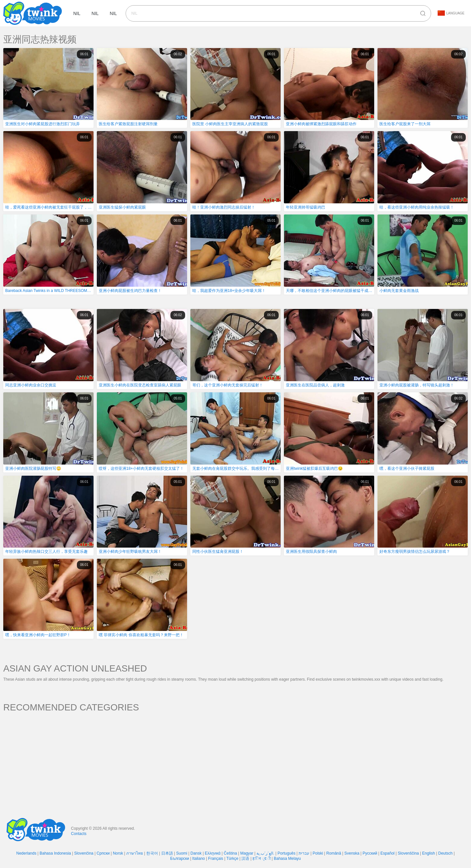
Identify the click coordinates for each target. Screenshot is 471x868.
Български (180, 859)
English (429, 853)
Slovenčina (84, 853)
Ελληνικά (213, 853)
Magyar (247, 853)
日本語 (167, 853)
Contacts (79, 834)
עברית (304, 853)
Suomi (182, 853)
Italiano (199, 859)
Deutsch (445, 853)
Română (334, 853)
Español (387, 853)
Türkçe (232, 859)
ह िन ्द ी (262, 859)
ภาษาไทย (135, 853)
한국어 (152, 853)
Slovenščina (408, 853)
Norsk (118, 853)
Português (286, 853)
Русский (370, 853)
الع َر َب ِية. (265, 853)
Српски (103, 853)
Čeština (230, 853)
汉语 (245, 859)
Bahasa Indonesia (55, 853)
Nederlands (26, 853)
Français (216, 859)
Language (451, 13)
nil (77, 13)
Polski (318, 853)
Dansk (196, 853)
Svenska (352, 853)
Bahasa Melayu (287, 859)
